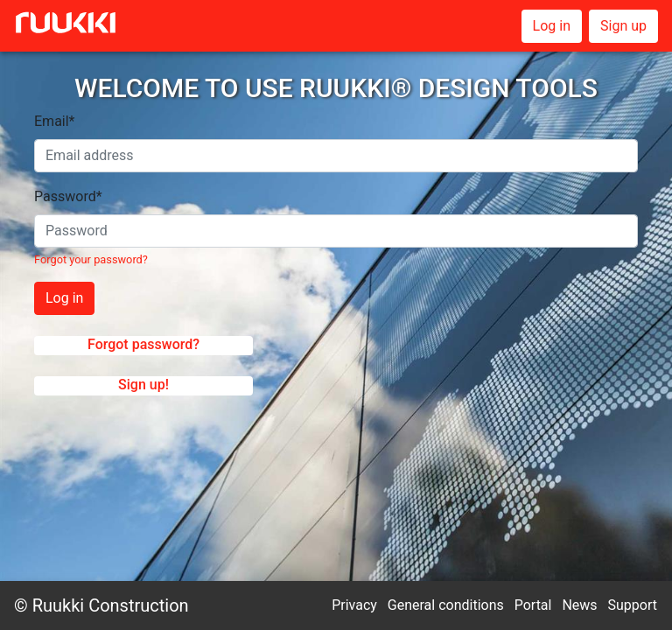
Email (55, 121)
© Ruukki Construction (101, 605)
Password (68, 196)
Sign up (623, 26)
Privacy (354, 605)
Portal (533, 605)
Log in (552, 26)
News (579, 605)
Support (633, 605)
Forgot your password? (91, 259)
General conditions (446, 605)
